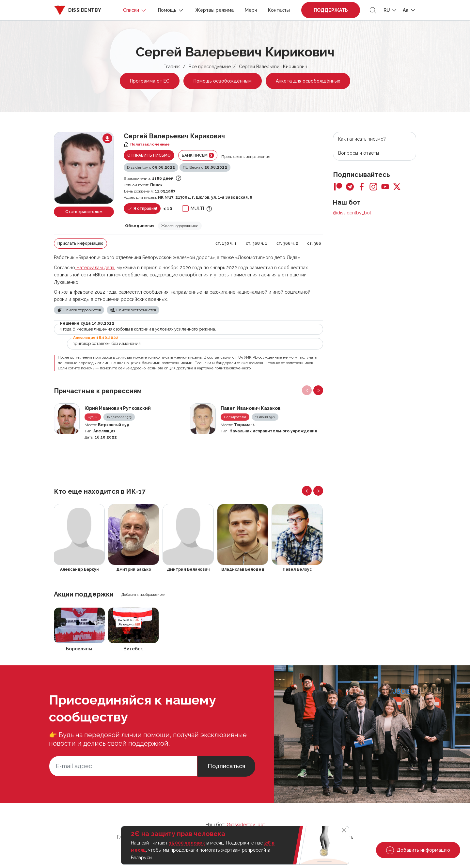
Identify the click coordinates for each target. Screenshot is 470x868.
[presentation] (307, 390)
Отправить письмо (149, 155)
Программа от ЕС (150, 81)
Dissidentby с (151, 167)
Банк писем (198, 155)
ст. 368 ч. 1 (257, 243)
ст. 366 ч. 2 (287, 243)
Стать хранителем (84, 212)
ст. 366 (314, 243)
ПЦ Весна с (205, 167)
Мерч (251, 10)
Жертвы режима (214, 10)
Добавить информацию (418, 850)
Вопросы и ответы (359, 153)
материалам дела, (95, 268)
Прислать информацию (80, 243)
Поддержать (331, 10)
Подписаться (226, 766)
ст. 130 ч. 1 (226, 243)
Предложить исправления (246, 157)
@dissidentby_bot (352, 213)
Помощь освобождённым (223, 81)
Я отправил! (142, 209)
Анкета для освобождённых (308, 81)
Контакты (279, 10)
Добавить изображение (143, 595)
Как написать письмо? (362, 139)
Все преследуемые (210, 67)
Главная (172, 67)
